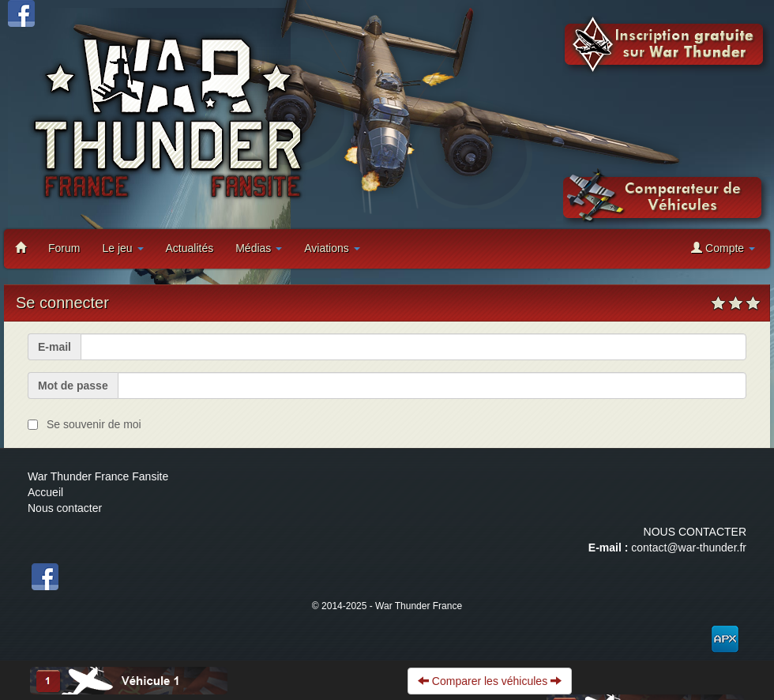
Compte (723, 248)
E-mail (54, 347)
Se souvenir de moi (94, 424)
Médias (259, 248)
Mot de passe (73, 386)
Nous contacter (65, 508)
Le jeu (122, 248)
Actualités (190, 248)
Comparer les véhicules (490, 681)
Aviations (332, 248)
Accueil (45, 492)
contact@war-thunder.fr (689, 548)
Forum (64, 248)
